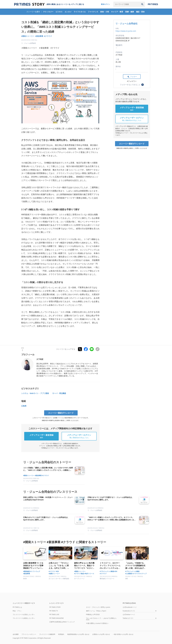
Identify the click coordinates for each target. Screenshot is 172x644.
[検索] (142, 4)
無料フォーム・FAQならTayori (96, 611)
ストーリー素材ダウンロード (132, 144)
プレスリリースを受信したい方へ (24, 614)
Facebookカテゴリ (129, 611)
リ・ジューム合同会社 (127, 23)
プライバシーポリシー (29, 634)
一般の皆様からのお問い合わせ (123, 634)
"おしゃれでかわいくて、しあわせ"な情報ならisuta (101, 619)
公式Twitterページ (129, 614)
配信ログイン (105, 4)
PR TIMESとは (17, 607)
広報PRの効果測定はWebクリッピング (62, 622)
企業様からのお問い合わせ (101, 634)
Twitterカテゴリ (128, 618)
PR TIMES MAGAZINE (57, 618)
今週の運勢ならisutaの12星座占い (97, 623)
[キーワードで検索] (126, 4)
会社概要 (16, 634)
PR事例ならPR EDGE (93, 614)
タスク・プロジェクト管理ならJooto (98, 607)
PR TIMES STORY (55, 607)
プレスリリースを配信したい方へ (24, 618)
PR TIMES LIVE (54, 614)
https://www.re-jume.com (126, 31)
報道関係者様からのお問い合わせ (78, 634)
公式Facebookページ (130, 607)
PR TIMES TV (54, 611)
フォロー (133, 77)
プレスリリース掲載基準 (47, 634)
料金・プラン (17, 611)
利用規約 (61, 634)
